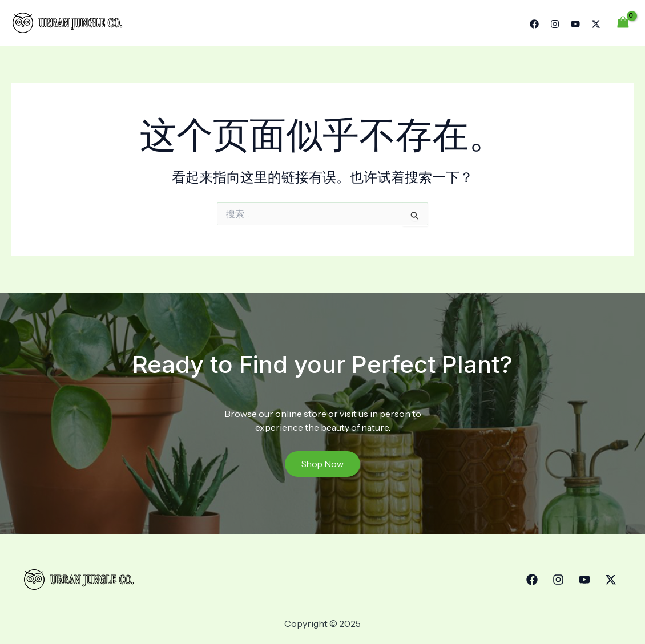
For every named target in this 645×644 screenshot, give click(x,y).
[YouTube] (575, 24)
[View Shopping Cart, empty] (623, 23)
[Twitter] (596, 24)
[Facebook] (534, 24)
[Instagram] (555, 24)
